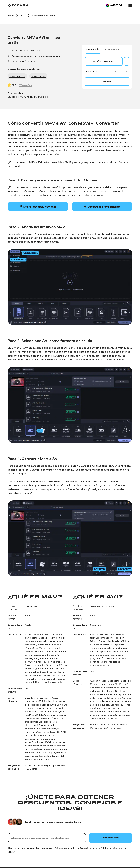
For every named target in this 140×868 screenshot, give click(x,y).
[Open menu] (130, 5)
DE (17, 97)
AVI (121, 71)
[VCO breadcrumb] (23, 15)
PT (28, 97)
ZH (47, 97)
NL (32, 97)
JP (39, 97)
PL (35, 97)
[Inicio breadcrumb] (11, 15)
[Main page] (18, 5)
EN (13, 97)
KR (43, 97)
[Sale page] (114, 5)
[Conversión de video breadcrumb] (44, 15)
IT (24, 97)
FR (21, 97)
